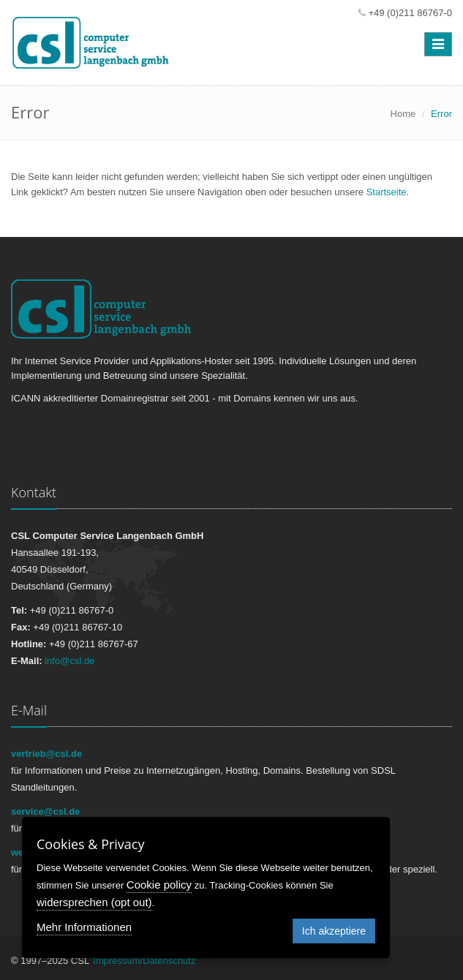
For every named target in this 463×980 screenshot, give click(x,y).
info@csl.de (69, 661)
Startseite (387, 192)
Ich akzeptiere (334, 931)
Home (403, 114)
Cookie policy (159, 885)
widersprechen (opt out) (94, 902)
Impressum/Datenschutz (144, 961)
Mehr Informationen (84, 927)
